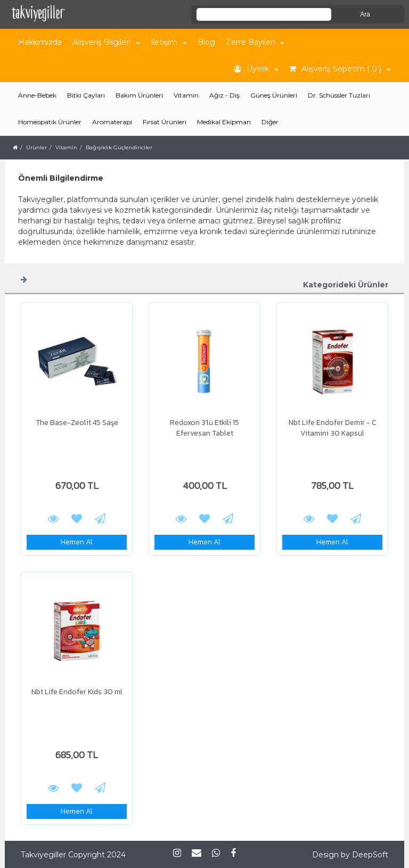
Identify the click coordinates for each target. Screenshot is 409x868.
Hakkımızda (40, 42)
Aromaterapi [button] (112, 122)
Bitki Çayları (86, 95)
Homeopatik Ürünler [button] (50, 122)
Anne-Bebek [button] (37, 95)
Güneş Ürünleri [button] (274, 95)
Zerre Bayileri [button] (255, 42)
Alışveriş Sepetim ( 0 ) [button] (340, 69)
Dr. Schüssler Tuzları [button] (339, 95)
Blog (206, 42)
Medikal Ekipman (224, 122)
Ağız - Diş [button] (224, 95)
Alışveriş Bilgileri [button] (106, 42)
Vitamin (66, 147)
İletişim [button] (169, 42)
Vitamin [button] (186, 95)
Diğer (270, 122)
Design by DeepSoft (350, 855)
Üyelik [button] (256, 69)
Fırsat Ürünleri (165, 122)
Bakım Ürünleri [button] (139, 95)
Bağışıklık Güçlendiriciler (119, 147)
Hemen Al (77, 542)
